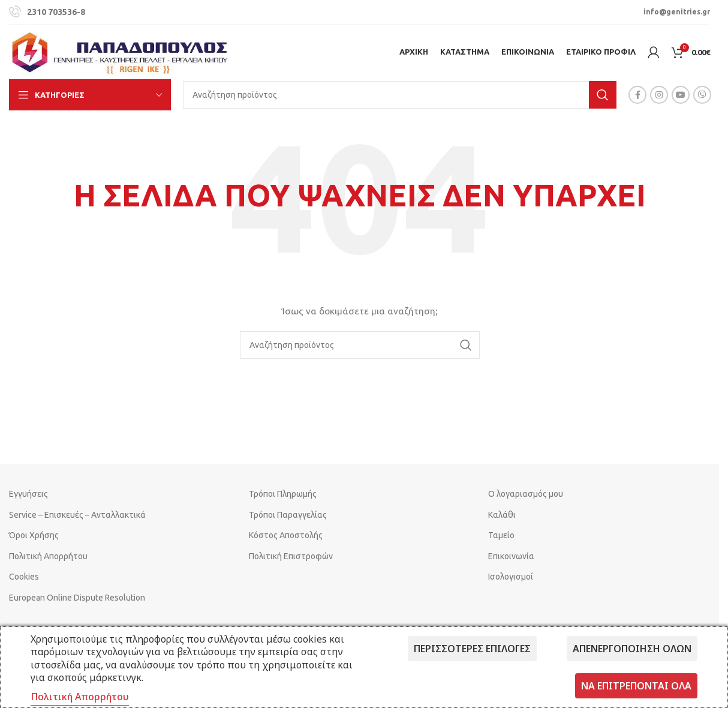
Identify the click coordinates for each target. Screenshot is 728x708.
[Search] (400, 95)
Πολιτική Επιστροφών (291, 556)
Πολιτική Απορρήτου (48, 556)
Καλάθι (502, 515)
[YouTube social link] (681, 95)
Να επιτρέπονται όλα (636, 686)
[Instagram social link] (659, 95)
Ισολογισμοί (511, 577)
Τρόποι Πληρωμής (283, 494)
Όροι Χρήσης (34, 535)
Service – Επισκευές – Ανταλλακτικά (77, 515)
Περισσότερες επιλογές (472, 649)
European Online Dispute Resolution (77, 598)
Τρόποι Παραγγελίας (288, 515)
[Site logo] (120, 52)
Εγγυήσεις (28, 494)
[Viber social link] (702, 95)
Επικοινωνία (511, 556)
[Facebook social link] (637, 95)
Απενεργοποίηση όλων (632, 649)
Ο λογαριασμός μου (526, 494)
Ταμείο (501, 535)
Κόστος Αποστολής (286, 535)
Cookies (24, 577)
